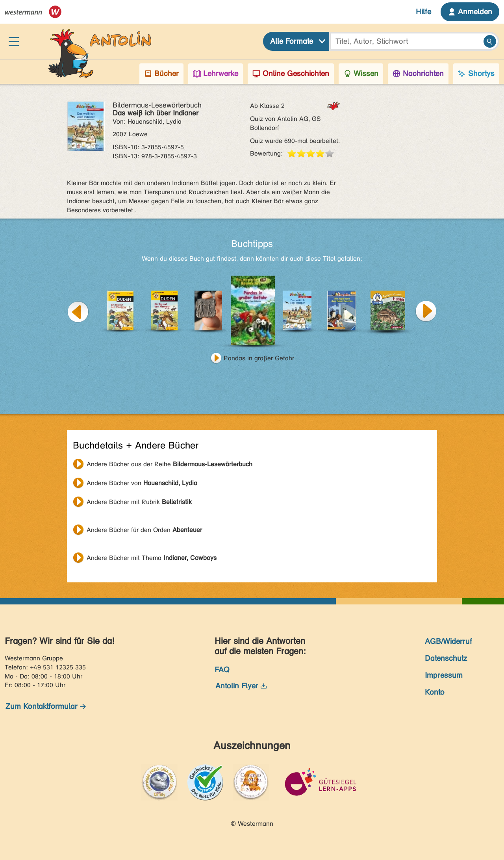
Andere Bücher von (142, 483)
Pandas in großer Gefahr (259, 358)
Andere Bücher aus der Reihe (170, 464)
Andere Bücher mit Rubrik (139, 502)
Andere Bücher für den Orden (144, 530)
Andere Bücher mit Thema (152, 558)
